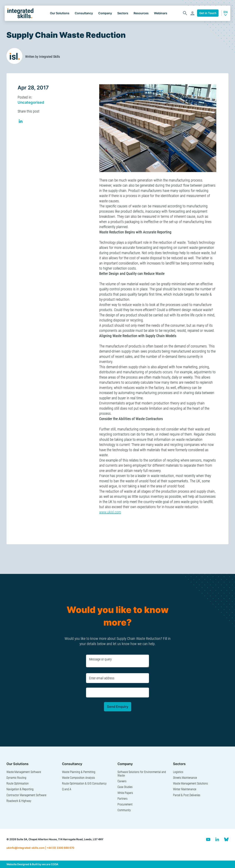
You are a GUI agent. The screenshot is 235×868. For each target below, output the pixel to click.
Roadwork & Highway (19, 801)
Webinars (161, 13)
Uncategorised (31, 102)
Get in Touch (208, 13)
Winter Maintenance (185, 789)
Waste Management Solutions (190, 783)
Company (105, 13)
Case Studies (125, 787)
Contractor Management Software (26, 795)
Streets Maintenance (185, 778)
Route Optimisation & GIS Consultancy (84, 783)
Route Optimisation (18, 783)
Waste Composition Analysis (78, 778)
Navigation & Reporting (20, 789)
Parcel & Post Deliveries (187, 795)
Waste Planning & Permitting (79, 772)
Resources (141, 13)
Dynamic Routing (16, 778)
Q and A (67, 789)
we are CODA (50, 864)
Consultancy (84, 13)
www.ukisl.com (110, 512)
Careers (122, 781)
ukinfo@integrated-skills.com (26, 848)
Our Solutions (60, 13)
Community (124, 810)
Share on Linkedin (21, 122)
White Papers (125, 793)
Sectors (123, 13)
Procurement (125, 804)
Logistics (178, 772)
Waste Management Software (24, 772)
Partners (122, 799)
